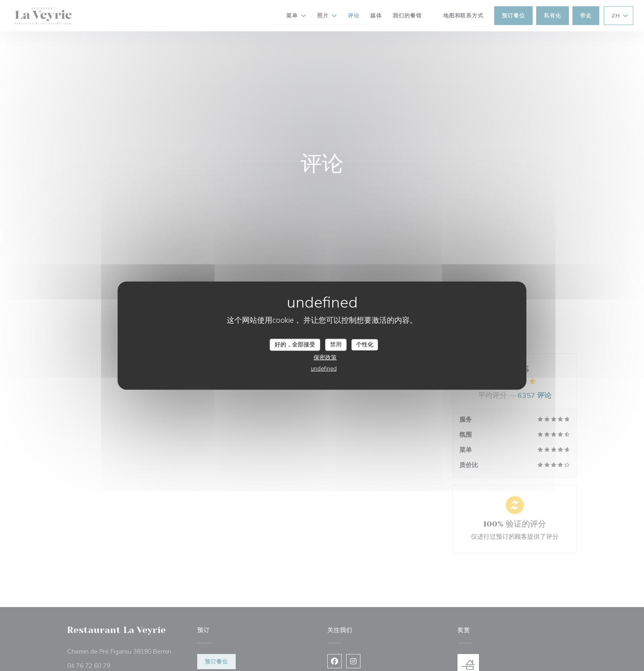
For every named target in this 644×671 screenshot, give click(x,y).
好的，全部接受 (295, 344)
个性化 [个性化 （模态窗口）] (365, 344)
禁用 (336, 344)
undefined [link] (324, 369)
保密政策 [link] (325, 358)
